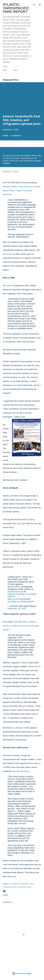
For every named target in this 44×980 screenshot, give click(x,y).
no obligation (18, 728)
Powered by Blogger (22, 973)
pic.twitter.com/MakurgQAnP (21, 602)
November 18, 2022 (17, 609)
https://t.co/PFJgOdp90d (19, 599)
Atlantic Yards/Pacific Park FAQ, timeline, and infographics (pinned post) (22, 120)
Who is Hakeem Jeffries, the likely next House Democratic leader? (21, 626)
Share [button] (5, 136)
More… (16, 70)
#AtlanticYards (14, 594)
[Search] (34, 4)
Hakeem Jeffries (10, 887)
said (15, 698)
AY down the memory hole (22, 884)
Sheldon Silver (24, 887)
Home (5, 70)
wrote (9, 254)
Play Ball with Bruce (21, 771)
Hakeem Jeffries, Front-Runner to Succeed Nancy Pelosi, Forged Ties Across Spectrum (22, 191)
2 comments (16, 136)
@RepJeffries (14, 587)
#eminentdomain (15, 592)
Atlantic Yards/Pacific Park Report (16, 8)
